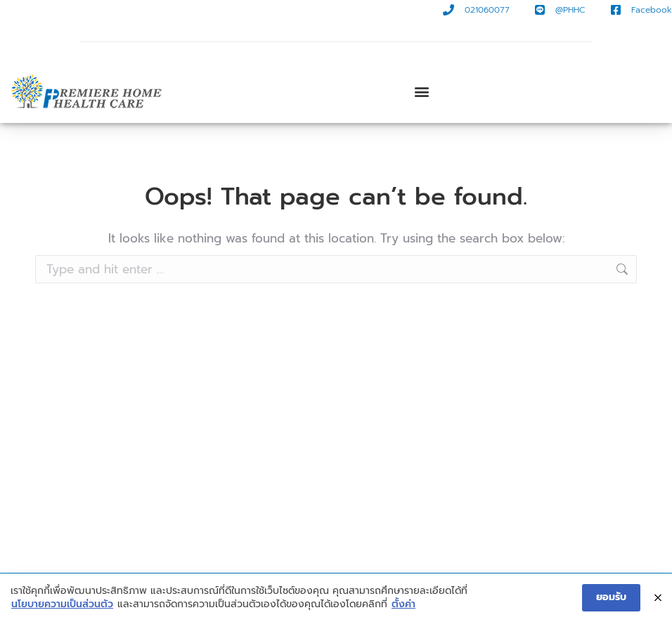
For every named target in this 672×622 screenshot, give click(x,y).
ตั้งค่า (403, 606)
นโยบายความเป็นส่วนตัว (62, 606)
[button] (422, 92)
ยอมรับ (611, 598)
